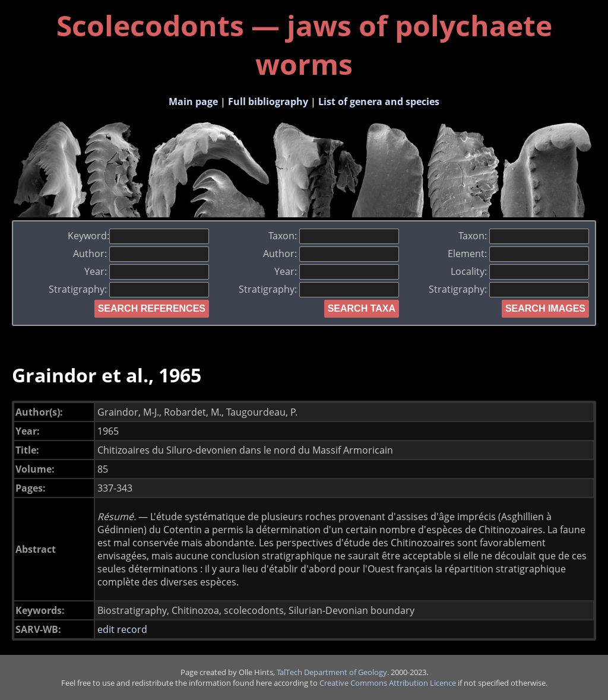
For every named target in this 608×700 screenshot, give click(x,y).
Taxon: (334, 236)
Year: (147, 271)
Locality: (520, 271)
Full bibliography (268, 102)
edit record (122, 629)
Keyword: (138, 236)
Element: (518, 254)
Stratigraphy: (129, 289)
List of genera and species (379, 102)
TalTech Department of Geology (332, 672)
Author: (141, 254)
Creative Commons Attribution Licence (388, 683)
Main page (193, 102)
